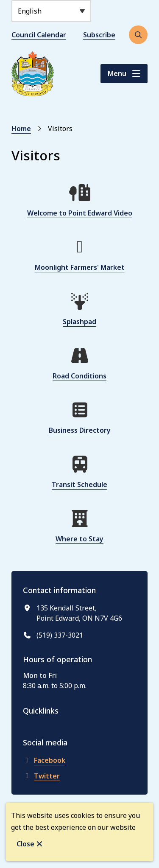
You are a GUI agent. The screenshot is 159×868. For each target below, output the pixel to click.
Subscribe (99, 35)
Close (25, 844)
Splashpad (79, 322)
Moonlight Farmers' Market (80, 267)
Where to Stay (79, 539)
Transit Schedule (79, 484)
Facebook (44, 760)
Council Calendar (39, 35)
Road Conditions (79, 376)
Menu (117, 73)
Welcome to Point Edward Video (80, 213)
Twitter (41, 776)
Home (21, 129)
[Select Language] (51, 11)
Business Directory (80, 430)
